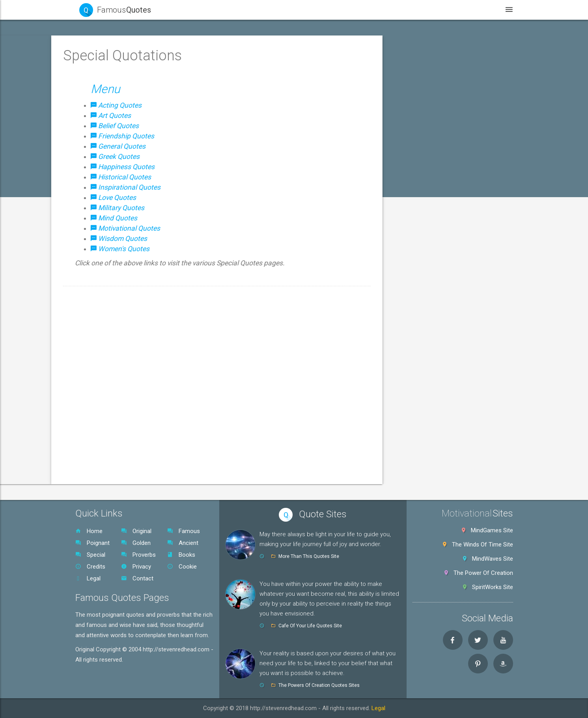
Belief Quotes (104, 203)
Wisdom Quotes (107, 403)
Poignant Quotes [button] (108, 94)
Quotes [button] (300, 10)
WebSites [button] (347, 10)
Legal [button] (474, 10)
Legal (88, 578)
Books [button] (435, 10)
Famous (184, 531)
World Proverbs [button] (106, 439)
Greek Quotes (104, 257)
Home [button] (259, 10)
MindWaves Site (493, 559)
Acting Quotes (105, 167)
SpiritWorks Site (493, 587)
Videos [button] (393, 10)
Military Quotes (106, 348)
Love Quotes (103, 330)
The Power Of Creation (483, 573)
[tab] (129, 76)
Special (90, 555)
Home (89, 531)
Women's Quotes (109, 421)
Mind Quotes (103, 366)
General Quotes (107, 239)
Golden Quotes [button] (104, 112)
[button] (129, 149)
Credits (90, 567)
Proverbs (138, 555)
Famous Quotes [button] (105, 76)
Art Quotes (101, 185)
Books (181, 555)
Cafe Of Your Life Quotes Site (310, 626)
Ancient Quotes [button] (107, 131)
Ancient (183, 543)
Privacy (136, 567)
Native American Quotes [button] (118, 475)
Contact (137, 578)
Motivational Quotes (113, 384)
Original (136, 531)
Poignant (92, 543)
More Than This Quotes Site (309, 556)
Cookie (182, 567)
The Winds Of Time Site (483, 545)
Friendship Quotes (110, 221)
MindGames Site (492, 530)
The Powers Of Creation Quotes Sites (319, 685)
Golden (136, 543)
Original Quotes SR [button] (111, 457)
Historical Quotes (109, 294)
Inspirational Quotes (113, 312)
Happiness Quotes (110, 276)
